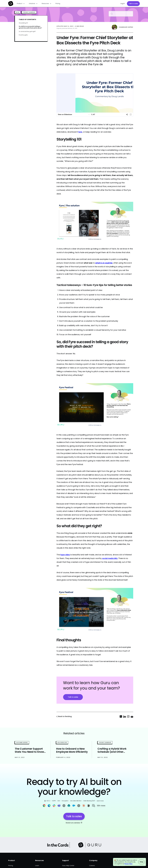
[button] (21, 4)
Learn (37, 866)
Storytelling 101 (23, 23)
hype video (65, 555)
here (80, 132)
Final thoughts (23, 35)
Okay (141, 862)
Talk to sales (133, 4)
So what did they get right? (27, 31)
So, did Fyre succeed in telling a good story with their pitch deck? (30, 27)
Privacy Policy (128, 864)
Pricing (58, 3)
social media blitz (110, 558)
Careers (92, 866)
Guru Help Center (68, 866)
